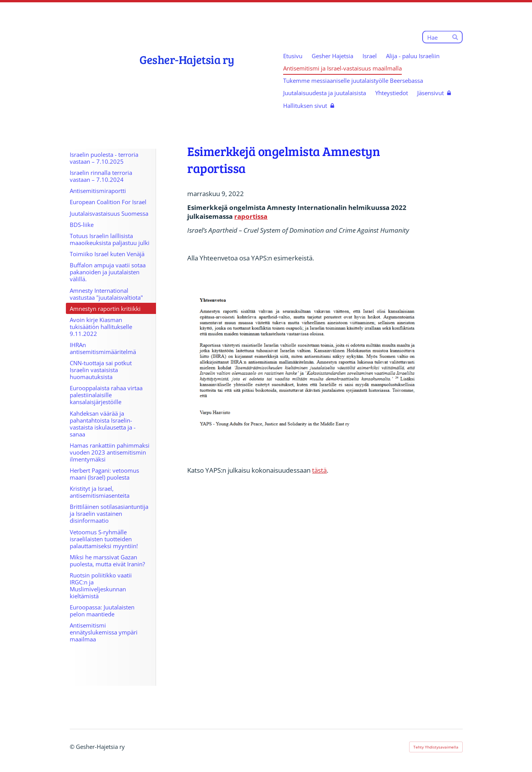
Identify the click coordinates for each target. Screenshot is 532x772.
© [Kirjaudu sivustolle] (73, 747)
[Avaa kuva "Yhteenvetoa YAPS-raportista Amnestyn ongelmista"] (309, 364)
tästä (319, 470)
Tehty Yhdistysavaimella (436, 747)
